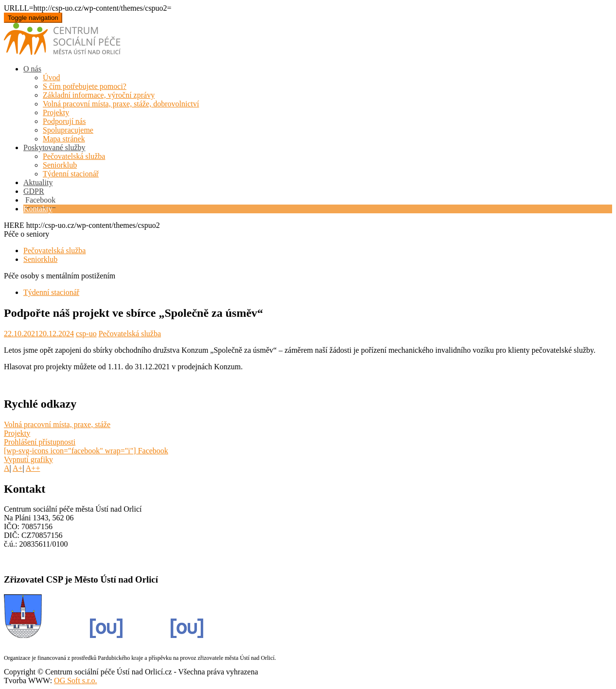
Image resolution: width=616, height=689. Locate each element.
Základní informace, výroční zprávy (99, 95)
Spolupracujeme (68, 130)
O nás (32, 69)
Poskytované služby (54, 147)
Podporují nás (64, 121)
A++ (33, 468)
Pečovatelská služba (74, 156)
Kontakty (38, 209)
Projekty (56, 112)
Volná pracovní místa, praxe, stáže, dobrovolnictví (121, 104)
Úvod (52, 78)
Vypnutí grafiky (28, 459)
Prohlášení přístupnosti (40, 442)
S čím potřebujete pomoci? (85, 86)
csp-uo (86, 334)
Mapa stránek (64, 139)
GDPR (34, 191)
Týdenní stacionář (71, 174)
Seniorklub (60, 165)
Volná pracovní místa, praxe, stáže (57, 424)
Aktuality (38, 182)
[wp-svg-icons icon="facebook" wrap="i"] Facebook (86, 451)
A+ (18, 468)
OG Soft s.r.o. (75, 680)
